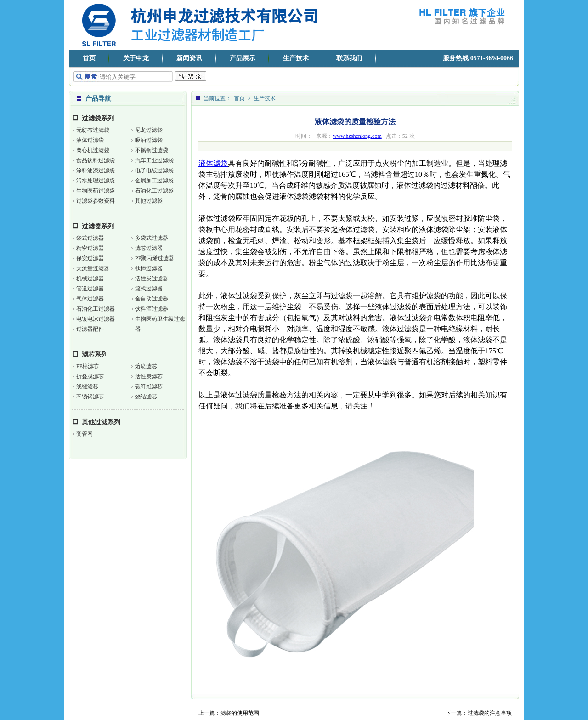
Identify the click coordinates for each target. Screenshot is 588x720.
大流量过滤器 (93, 268)
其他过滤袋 (149, 201)
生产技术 (296, 58)
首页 (89, 58)
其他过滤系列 (101, 422)
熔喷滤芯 (146, 366)
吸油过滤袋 (149, 140)
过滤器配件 (90, 329)
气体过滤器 (90, 299)
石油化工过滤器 (96, 309)
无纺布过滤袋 (93, 130)
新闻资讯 (189, 58)
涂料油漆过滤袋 (96, 170)
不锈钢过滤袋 (152, 150)
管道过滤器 (90, 289)
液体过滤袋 (90, 140)
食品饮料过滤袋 (96, 160)
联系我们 (349, 58)
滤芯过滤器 (149, 248)
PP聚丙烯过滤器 (155, 258)
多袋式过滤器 (152, 238)
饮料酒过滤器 (152, 309)
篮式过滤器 (149, 289)
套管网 (85, 434)
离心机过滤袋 (93, 150)
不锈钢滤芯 (90, 397)
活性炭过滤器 (152, 278)
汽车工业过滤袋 (154, 160)
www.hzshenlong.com (357, 136)
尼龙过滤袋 (149, 130)
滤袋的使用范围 (240, 713)
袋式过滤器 (90, 238)
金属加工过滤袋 (154, 181)
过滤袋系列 (98, 118)
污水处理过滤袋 (96, 181)
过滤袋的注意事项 (490, 713)
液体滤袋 (213, 163)
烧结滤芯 (146, 397)
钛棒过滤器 (149, 268)
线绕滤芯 (87, 386)
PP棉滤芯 (88, 366)
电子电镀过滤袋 (154, 170)
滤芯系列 (95, 354)
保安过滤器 (90, 258)
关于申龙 (136, 58)
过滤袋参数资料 (96, 201)
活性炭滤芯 (149, 376)
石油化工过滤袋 (154, 191)
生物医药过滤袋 (96, 191)
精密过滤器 (90, 248)
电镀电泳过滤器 (96, 319)
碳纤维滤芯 (149, 386)
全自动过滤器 (152, 299)
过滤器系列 (98, 226)
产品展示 (243, 58)
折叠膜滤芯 (90, 376)
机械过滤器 (90, 278)
